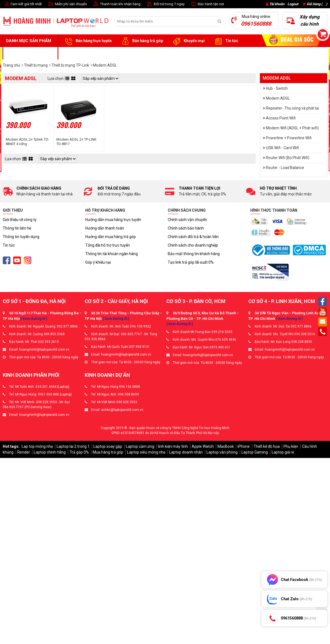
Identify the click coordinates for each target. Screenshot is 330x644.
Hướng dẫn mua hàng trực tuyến (113, 220)
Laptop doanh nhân (186, 452)
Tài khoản (277, 4)
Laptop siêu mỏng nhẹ (146, 452)
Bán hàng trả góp (141, 41)
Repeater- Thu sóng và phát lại (292, 108)
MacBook (226, 446)
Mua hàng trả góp (108, 452)
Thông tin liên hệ (17, 228)
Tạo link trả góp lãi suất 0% (191, 262)
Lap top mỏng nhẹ (37, 446)
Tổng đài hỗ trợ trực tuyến (108, 245)
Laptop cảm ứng (140, 446)
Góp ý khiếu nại (98, 262)
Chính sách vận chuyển (187, 220)
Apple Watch (203, 446)
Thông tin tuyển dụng (21, 237)
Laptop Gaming (255, 452)
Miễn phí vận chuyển (67, 4)
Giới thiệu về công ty (20, 220)
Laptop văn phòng (222, 452)
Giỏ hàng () (315, 4)
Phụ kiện (291, 446)
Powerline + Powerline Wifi (289, 138)
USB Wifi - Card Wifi (282, 148)
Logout (293, 4)
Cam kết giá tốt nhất (22, 4)
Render (24, 452)
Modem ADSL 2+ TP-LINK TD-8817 (76, 142)
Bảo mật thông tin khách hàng (194, 254)
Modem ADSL (278, 98)
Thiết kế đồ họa (267, 446)
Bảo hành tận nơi (207, 4)
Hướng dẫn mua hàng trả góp (111, 237)
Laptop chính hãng (50, 452)
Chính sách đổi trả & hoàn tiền (193, 237)
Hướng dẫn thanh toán (105, 228)
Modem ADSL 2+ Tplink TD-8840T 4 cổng (28, 142)
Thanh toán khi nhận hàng (116, 4)
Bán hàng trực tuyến (87, 41)
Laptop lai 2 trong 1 (73, 446)
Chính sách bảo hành (186, 228)
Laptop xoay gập (108, 446)
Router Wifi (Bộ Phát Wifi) (288, 158)
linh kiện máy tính (173, 446)
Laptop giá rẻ (283, 452)
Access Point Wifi (281, 118)
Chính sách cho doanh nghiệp (193, 245)
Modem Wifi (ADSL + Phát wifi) (292, 128)
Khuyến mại (188, 41)
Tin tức (226, 41)
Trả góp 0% (79, 452)
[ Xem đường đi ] (34, 319)
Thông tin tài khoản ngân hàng (112, 254)
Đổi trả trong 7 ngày (165, 4)
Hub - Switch (277, 88)
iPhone (244, 446)
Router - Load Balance (285, 168)
